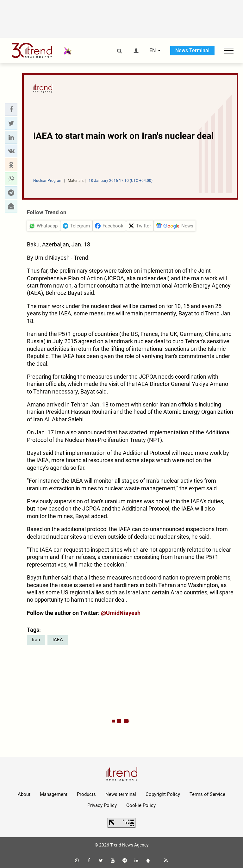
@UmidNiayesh (121, 613)
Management (54, 794)
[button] (11, 109)
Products (86, 794)
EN (153, 51)
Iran (36, 640)
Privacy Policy (102, 805)
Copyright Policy (163, 794)
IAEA (58, 640)
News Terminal (192, 50)
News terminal (121, 794)
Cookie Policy (141, 805)
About (24, 794)
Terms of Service (207, 794)
